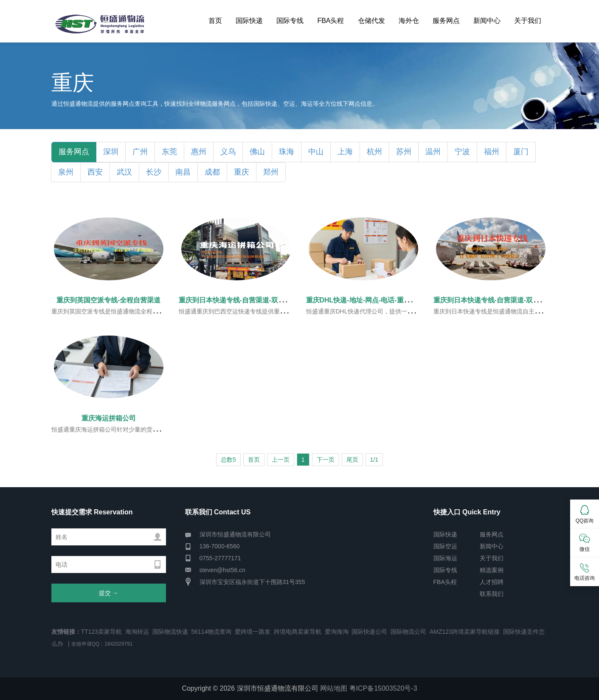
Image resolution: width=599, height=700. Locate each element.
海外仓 (409, 21)
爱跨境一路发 (253, 632)
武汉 (124, 172)
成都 (212, 172)
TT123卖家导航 (101, 632)
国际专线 (290, 21)
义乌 (228, 152)
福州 (492, 152)
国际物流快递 (170, 632)
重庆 (242, 172)
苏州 (404, 152)
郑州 (271, 172)
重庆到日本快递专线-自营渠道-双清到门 (239, 300)
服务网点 (446, 21)
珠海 (287, 152)
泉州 (66, 172)
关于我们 (528, 21)
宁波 (462, 152)
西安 (95, 172)
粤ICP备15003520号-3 (383, 688)
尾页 (352, 460)
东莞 (169, 152)
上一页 (281, 460)
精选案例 (492, 570)
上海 (345, 152)
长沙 (154, 172)
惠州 (199, 152)
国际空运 (445, 546)
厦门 (521, 152)
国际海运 (445, 558)
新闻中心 (487, 21)
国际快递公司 (369, 632)
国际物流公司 (408, 632)
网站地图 (334, 688)
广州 (140, 152)
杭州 (374, 152)
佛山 (257, 152)
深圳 (111, 152)
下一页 (326, 460)
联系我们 (492, 594)
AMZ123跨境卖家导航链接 (465, 632)
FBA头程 (330, 21)
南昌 (183, 172)
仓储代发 (371, 21)
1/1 (374, 460)
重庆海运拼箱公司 (109, 418)
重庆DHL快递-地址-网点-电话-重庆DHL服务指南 (379, 300)
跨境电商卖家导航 (298, 632)
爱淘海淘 (337, 632)
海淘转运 (137, 632)
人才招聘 (492, 582)
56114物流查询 (211, 632)
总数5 (228, 460)
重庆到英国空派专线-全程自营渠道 (108, 300)
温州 (433, 152)
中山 (316, 152)
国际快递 (249, 21)
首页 (215, 21)
